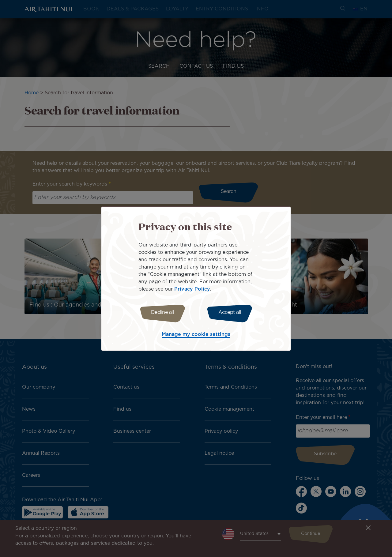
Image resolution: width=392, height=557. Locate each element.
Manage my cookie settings (196, 335)
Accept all (232, 312)
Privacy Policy (192, 288)
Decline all (160, 312)
